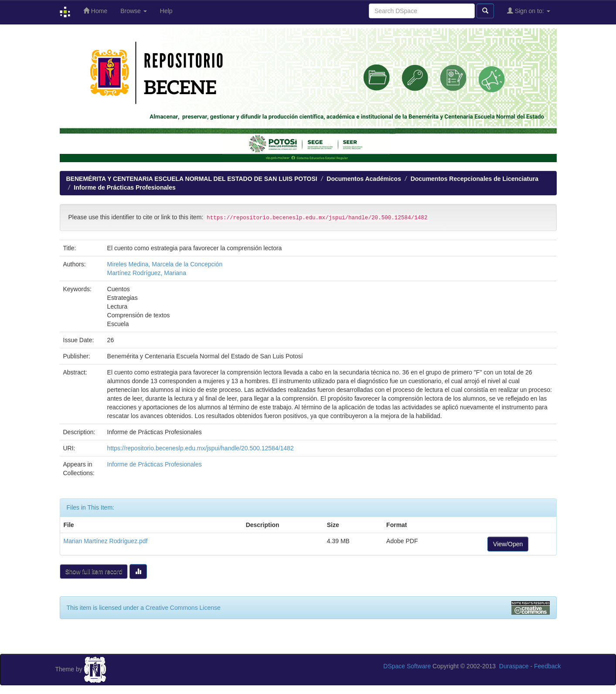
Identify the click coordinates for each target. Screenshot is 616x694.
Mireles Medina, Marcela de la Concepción (165, 264)
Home (95, 11)
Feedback (547, 666)
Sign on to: (529, 11)
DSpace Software (407, 666)
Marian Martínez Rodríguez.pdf (106, 541)
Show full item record (94, 572)
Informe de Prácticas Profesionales (124, 187)
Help (166, 11)
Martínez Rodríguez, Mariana (147, 273)
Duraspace (514, 666)
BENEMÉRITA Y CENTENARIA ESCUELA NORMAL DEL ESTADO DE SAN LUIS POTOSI (192, 179)
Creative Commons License (183, 608)
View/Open (508, 544)
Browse (134, 11)
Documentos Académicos (364, 179)
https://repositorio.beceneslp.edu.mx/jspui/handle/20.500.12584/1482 (201, 448)
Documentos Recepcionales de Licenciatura (475, 179)
